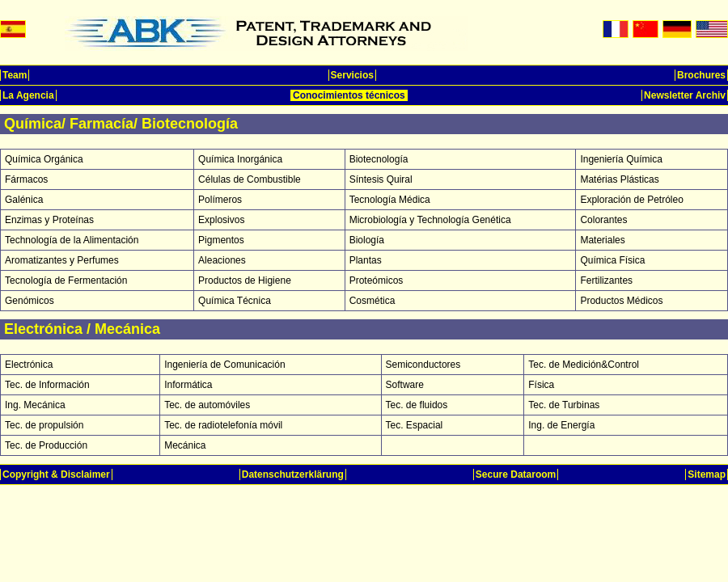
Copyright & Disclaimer (56, 474)
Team (15, 75)
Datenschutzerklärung (293, 474)
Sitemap (707, 474)
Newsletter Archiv (685, 95)
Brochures (701, 75)
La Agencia (28, 95)
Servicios (352, 75)
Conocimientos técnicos (349, 95)
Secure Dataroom (516, 474)
